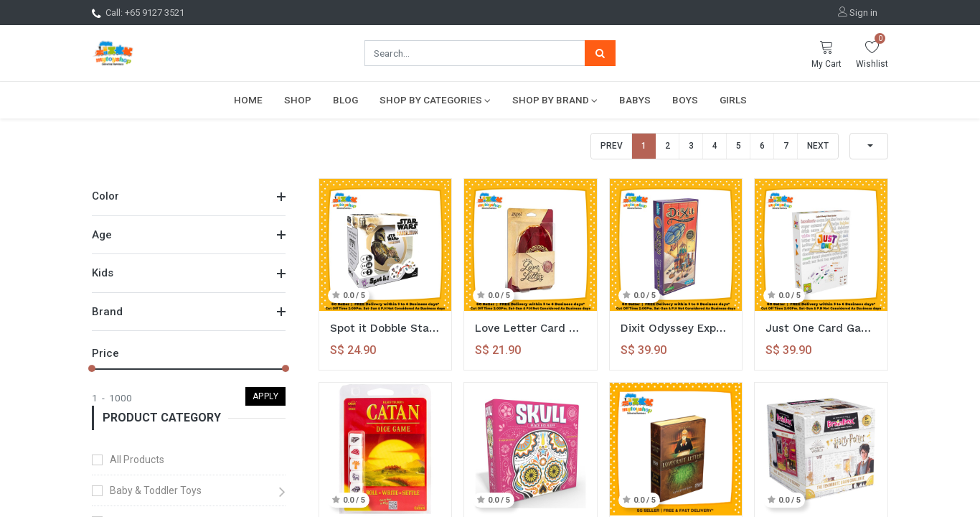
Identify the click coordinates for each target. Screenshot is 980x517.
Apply (266, 396)
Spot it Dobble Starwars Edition (386, 328)
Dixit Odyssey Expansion (676, 328)
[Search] (600, 53)
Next (818, 146)
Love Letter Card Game (531, 328)
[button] (869, 146)
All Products (137, 460)
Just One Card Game (821, 328)
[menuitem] (248, 100)
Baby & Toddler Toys (156, 490)
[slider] (92, 368)
